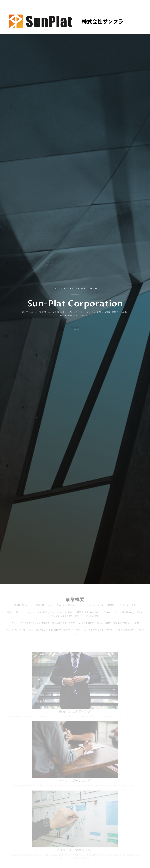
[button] (75, 329)
